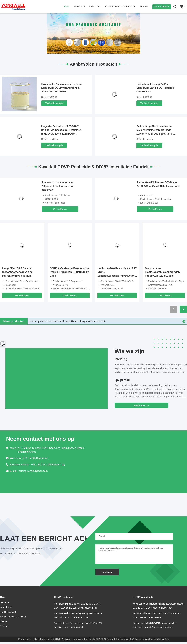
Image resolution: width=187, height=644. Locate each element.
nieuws (144, 7)
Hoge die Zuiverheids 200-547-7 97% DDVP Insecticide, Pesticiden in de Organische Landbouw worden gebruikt (61, 130)
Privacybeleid (25, 639)
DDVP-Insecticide (50, 139)
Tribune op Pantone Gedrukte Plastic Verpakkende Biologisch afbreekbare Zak (67, 321)
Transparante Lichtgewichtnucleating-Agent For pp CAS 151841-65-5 (163, 272)
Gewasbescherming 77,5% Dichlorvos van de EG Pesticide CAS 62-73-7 (155, 88)
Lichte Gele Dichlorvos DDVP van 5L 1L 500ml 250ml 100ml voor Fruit (158, 184)
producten (79, 7)
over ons (95, 7)
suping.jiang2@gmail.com (33, 471)
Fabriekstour (6, 607)
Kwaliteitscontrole (8, 612)
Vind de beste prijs (54, 103)
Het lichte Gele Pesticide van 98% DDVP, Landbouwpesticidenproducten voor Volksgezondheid (117, 272)
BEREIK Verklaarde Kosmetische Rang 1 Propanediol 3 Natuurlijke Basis (69, 272)
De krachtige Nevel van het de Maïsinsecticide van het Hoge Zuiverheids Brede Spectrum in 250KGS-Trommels (155, 130)
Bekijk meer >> (141, 405)
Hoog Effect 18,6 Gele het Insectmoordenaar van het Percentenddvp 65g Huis (18, 272)
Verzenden (107, 572)
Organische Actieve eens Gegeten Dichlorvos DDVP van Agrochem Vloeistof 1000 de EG (61, 88)
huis (66, 7)
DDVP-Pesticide (49, 97)
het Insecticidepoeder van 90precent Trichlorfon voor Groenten (58, 186)
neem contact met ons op (120, 7)
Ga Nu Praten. (162, 7)
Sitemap (4, 626)
